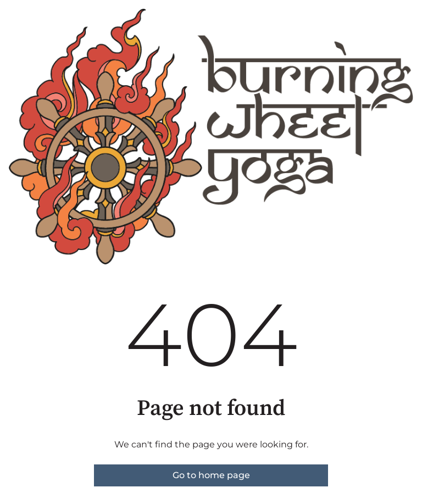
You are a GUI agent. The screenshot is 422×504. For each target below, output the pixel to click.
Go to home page (211, 475)
